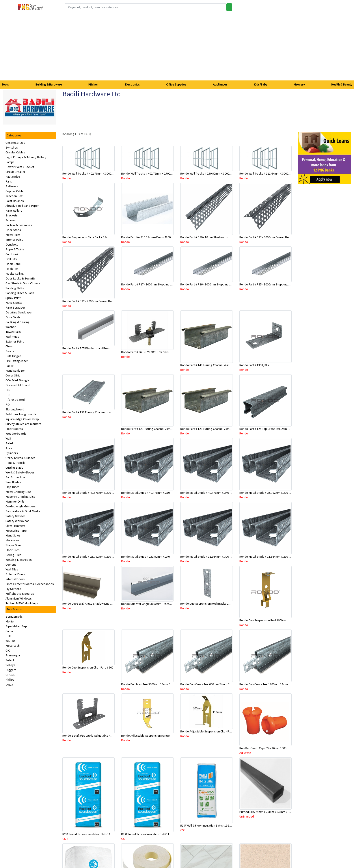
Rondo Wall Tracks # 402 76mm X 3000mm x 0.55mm (96, 173)
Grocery (299, 84)
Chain (9, 346)
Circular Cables (15, 152)
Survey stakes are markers (23, 424)
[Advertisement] (177, 47)
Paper (9, 366)
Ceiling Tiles (13, 555)
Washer (11, 327)
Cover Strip (13, 375)
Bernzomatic (14, 617)
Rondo (67, 178)
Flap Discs (12, 487)
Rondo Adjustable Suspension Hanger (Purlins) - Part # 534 (159, 736)
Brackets (12, 215)
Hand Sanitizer (15, 371)
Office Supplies (176, 84)
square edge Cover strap (22, 419)
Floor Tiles (13, 550)
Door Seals (13, 317)
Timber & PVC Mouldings (22, 603)
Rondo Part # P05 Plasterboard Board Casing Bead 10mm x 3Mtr (104, 348)
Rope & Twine (15, 249)
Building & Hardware (49, 84)
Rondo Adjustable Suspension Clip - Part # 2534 (211, 731)
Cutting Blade (14, 468)
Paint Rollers (14, 210)
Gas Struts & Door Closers (23, 283)
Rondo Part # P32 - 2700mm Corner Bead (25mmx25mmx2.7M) (102, 301)
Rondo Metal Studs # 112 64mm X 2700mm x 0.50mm (273, 557)
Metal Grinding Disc (18, 492)
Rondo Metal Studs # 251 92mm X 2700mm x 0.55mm (96, 557)
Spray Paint (13, 298)
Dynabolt (12, 244)
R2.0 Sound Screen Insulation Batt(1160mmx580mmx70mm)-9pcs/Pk (107, 834)
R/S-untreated (15, 400)
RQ (8, 404)
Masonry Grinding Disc (20, 497)
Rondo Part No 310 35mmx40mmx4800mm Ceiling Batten (158, 237)
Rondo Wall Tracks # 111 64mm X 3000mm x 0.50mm (273, 173)
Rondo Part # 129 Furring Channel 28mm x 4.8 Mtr (153, 429)
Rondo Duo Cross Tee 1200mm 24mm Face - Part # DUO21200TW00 (283, 684)
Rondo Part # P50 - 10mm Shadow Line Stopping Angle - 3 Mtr (220, 237)
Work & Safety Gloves (20, 472)
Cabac (10, 631)
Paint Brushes (15, 201)
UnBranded (247, 816)
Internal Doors (15, 579)
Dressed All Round (18, 385)
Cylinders (12, 453)
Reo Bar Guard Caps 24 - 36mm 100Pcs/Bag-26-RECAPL (275, 748)
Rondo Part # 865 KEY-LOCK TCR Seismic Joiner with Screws (160, 352)
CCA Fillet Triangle (17, 380)
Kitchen (93, 84)
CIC (8, 650)
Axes (9, 448)
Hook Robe (13, 264)
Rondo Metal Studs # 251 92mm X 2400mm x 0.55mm (155, 557)
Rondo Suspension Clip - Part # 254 (85, 237)
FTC (8, 636)
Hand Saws (13, 535)
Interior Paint (14, 240)
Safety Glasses (16, 516)
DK (8, 390)
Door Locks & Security (20, 278)
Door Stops (13, 230)
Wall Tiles (12, 569)
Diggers (11, 670)
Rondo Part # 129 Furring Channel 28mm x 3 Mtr (211, 429)
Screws (11, 220)
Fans (9, 181)
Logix (9, 684)
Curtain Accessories (19, 225)
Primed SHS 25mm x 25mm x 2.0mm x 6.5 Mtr (268, 812)
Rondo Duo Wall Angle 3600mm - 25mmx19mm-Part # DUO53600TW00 (166, 604)
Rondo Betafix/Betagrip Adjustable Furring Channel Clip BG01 (102, 736)
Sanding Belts (15, 288)
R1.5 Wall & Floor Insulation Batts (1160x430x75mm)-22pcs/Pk (220, 825)
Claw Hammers (16, 526)
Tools (5, 84)
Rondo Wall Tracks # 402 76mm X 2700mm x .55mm (154, 173)
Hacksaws (12, 540)
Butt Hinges (13, 356)
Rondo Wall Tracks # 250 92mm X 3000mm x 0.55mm (214, 173)
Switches (12, 147)
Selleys (10, 665)
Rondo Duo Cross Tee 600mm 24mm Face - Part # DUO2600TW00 (222, 684)
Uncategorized (15, 143)
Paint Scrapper (15, 307)
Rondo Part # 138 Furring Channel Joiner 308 (91, 412)
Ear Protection (15, 477)
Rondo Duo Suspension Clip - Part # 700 (88, 667)
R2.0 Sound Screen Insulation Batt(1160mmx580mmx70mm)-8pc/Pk (165, 834)
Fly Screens (13, 589)
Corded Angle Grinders (21, 506)
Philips (10, 680)
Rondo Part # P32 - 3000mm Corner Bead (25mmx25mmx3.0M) (279, 237)
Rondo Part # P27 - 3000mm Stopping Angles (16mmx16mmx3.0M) (164, 284)
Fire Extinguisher (17, 361)
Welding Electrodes (19, 560)
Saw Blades (13, 482)
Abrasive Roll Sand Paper (22, 206)
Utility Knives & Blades (20, 458)
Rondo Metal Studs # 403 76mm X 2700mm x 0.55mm (155, 493)
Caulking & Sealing (18, 322)
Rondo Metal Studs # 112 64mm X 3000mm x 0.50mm (214, 557)
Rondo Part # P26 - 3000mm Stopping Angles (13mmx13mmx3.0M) (223, 284)
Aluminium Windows (19, 598)
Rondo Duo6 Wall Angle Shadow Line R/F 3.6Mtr (93, 604)
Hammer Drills (15, 501)
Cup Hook (12, 254)
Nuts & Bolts (14, 303)
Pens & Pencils (15, 463)
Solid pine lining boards (21, 414)
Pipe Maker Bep (16, 626)
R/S (8, 395)
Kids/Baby (261, 84)
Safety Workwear (17, 521)
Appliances (220, 84)
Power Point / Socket (20, 167)
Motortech (13, 646)
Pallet (9, 443)
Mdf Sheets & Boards (20, 594)
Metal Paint (13, 235)
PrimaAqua (13, 655)
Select (10, 660)
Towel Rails (13, 332)
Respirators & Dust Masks (23, 511)
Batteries (12, 186)
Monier (10, 621)
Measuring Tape (16, 531)
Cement (11, 564)
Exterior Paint (15, 341)
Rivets (10, 351)
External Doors (16, 574)
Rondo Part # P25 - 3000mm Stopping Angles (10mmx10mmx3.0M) (282, 284)
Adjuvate (245, 753)
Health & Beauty (342, 84)
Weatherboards (16, 434)
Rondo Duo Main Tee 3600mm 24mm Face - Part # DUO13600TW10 (164, 684)
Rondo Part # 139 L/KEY (254, 365)
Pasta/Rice (13, 177)
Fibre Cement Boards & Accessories (30, 584)
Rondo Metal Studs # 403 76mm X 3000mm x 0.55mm (96, 493)
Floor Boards (14, 429)
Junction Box (14, 196)
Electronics (132, 84)
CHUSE (10, 675)
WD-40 (10, 641)
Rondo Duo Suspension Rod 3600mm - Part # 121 (271, 620)
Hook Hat (12, 269)
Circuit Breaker (15, 172)
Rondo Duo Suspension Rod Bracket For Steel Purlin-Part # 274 (221, 604)
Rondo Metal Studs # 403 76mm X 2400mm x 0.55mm (214, 493)
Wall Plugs (12, 337)
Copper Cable (15, 191)
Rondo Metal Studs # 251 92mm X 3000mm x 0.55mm (273, 493)
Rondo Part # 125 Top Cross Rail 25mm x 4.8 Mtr (270, 429)
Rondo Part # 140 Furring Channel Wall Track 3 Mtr (212, 365)
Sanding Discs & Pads (20, 293)
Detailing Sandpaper (19, 312)
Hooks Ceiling (15, 274)
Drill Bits (11, 259)
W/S (8, 438)
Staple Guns (13, 545)
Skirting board (15, 409)
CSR (65, 839)
